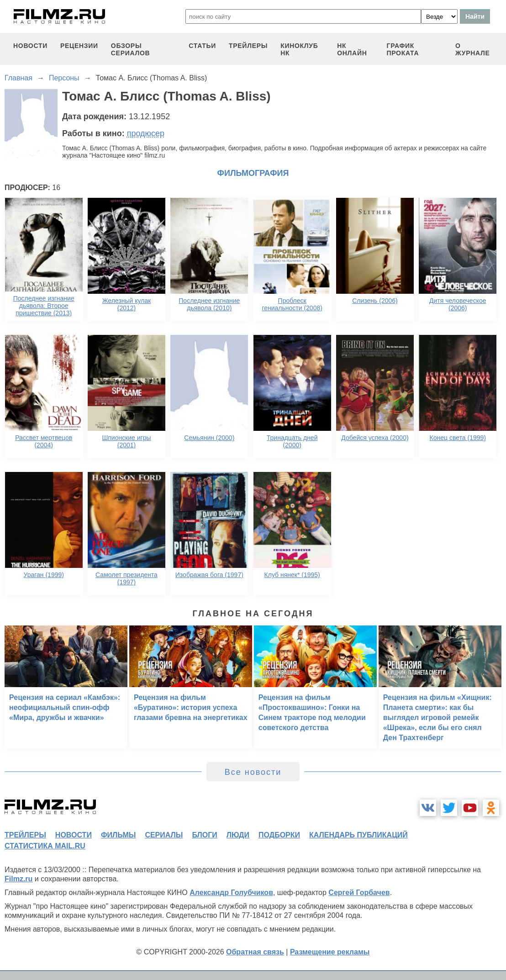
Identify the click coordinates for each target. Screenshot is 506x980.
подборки (279, 835)
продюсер (146, 133)
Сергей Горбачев (359, 893)
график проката (403, 49)
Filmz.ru (18, 879)
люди (238, 835)
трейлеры (248, 46)
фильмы (118, 835)
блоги (204, 835)
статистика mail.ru (45, 846)
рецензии (79, 46)
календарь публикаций (358, 835)
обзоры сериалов (131, 49)
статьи (202, 46)
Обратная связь (255, 952)
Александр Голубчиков (231, 893)
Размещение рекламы (330, 952)
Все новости (253, 772)
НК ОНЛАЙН (352, 49)
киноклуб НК (299, 49)
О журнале (473, 49)
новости (30, 46)
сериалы (164, 835)
